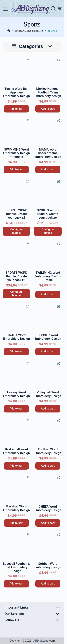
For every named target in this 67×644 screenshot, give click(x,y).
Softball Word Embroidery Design (48, 565)
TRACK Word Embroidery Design (16, 337)
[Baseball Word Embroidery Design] (16, 489)
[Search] (53, 8)
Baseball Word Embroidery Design (16, 508)
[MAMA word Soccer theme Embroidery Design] (48, 132)
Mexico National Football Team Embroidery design (48, 92)
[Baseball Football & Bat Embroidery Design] (16, 546)
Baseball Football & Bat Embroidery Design (16, 567)
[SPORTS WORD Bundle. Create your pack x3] (16, 193)
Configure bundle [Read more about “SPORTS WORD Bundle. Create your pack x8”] (16, 294)
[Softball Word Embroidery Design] (48, 546)
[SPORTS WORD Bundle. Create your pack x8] (16, 255)
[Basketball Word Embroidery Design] (16, 432)
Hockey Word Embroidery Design (16, 394)
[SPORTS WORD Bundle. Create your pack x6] (48, 193)
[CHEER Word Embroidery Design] (48, 489)
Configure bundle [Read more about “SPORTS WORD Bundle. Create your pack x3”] (16, 231)
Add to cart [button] (16, 109)
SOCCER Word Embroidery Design (48, 337)
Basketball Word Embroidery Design (16, 451)
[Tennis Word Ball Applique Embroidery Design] (16, 71)
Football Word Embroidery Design (48, 451)
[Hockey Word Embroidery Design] (16, 375)
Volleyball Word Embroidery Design (48, 394)
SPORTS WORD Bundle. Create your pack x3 (16, 214)
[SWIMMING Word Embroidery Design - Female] (16, 132)
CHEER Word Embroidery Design (48, 508)
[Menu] (5, 9)
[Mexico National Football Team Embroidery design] (48, 71)
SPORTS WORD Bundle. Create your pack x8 (16, 276)
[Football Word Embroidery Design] (48, 432)
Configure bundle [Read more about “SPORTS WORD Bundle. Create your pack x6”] (48, 231)
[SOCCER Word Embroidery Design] (48, 318)
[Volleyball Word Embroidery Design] (48, 375)
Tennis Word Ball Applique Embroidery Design (16, 92)
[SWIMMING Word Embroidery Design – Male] (48, 255)
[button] (6, 60)
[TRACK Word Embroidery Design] (16, 318)
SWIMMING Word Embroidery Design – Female (16, 153)
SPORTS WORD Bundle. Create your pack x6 (48, 214)
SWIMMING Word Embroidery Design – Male (48, 276)
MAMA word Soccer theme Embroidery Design (48, 153)
